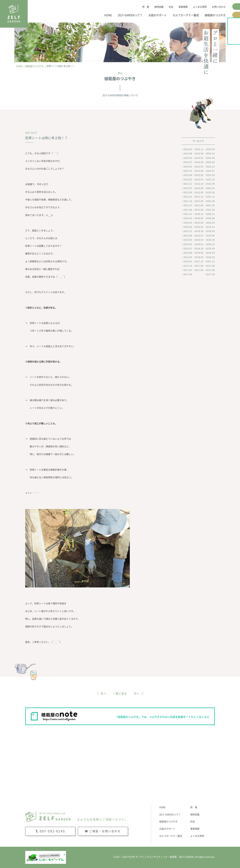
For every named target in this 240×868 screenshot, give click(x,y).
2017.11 (210, 262)
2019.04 (199, 240)
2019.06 (210, 236)
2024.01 (199, 167)
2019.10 (199, 231)
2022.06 (199, 188)
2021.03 (199, 210)
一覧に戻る (120, 694)
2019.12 (210, 227)
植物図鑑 (159, 7)
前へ (103, 694)
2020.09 (199, 218)
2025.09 (210, 149)
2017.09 (199, 266)
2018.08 (188, 253)
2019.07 (199, 236)
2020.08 (210, 218)
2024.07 (188, 162)
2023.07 (210, 171)
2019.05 (188, 240)
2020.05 (188, 223)
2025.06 (199, 154)
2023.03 (210, 175)
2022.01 (188, 197)
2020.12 (199, 214)
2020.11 (210, 214)
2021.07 (188, 205)
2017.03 (210, 275)
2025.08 (188, 154)
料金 (171, 7)
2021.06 (199, 205)
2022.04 (188, 192)
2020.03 (210, 223)
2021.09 (199, 201)
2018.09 (210, 249)
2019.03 (210, 240)
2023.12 (210, 167)
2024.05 (199, 162)
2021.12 (199, 197)
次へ (137, 694)
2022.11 (188, 184)
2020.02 (188, 227)
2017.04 (188, 275)
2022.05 (210, 188)
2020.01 (199, 227)
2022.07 (188, 188)
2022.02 (210, 192)
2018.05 (210, 253)
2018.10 (199, 249)
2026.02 (188, 149)
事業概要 (183, 7)
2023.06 (188, 175)
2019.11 (188, 231)
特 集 (146, 7)
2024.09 (210, 158)
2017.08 (210, 266)
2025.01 (199, 158)
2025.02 (188, 158)
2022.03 (199, 192)
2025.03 (210, 154)
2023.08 (199, 171)
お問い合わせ (219, 7)
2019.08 (188, 236)
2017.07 (188, 270)
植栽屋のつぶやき (215, 15)
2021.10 (188, 201)
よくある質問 (200, 7)
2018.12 (210, 244)
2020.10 (188, 218)
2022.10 (199, 184)
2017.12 (199, 262)
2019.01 (199, 244)
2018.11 (188, 249)
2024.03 (210, 162)
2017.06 (199, 270)
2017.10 (188, 266)
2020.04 (199, 223)
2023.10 (188, 171)
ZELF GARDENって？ (130, 15)
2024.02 (188, 167)
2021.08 (210, 201)
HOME (108, 15)
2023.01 (199, 180)
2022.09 (210, 184)
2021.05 (210, 205)
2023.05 (199, 175)
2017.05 (210, 270)
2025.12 (199, 149)
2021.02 (210, 210)
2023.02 (188, 180)
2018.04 (188, 257)
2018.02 (210, 257)
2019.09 (210, 231)
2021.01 (188, 214)
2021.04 (188, 210)
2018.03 (199, 257)
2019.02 (188, 244)
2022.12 (210, 180)
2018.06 (199, 253)
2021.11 (210, 197)
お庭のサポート (158, 15)
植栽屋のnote (236, 39)
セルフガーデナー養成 (186, 15)
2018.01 (188, 262)
